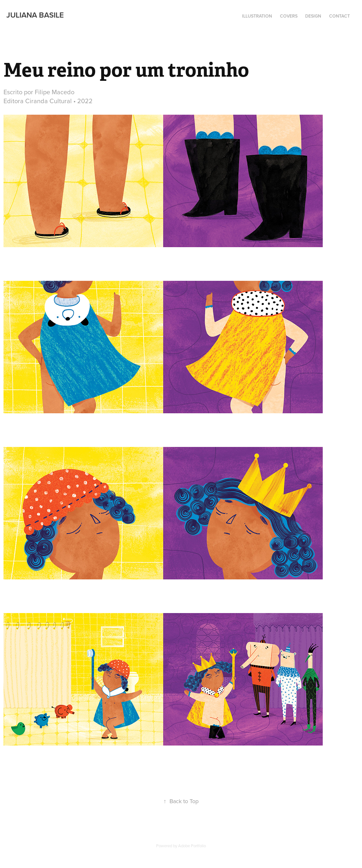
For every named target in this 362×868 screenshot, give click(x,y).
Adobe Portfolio (192, 846)
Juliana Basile (35, 15)
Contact (339, 16)
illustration (257, 16)
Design (313, 16)
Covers (289, 16)
